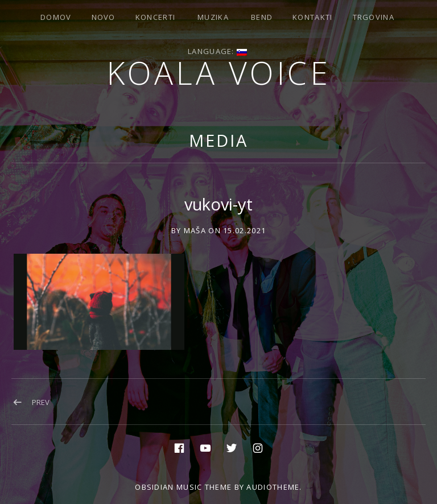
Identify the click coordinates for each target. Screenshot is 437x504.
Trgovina (374, 17)
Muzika (213, 17)
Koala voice (219, 73)
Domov (56, 17)
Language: (217, 51)
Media (218, 140)
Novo (104, 17)
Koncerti (155, 17)
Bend (262, 17)
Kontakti (312, 17)
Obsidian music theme (183, 487)
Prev (41, 402)
